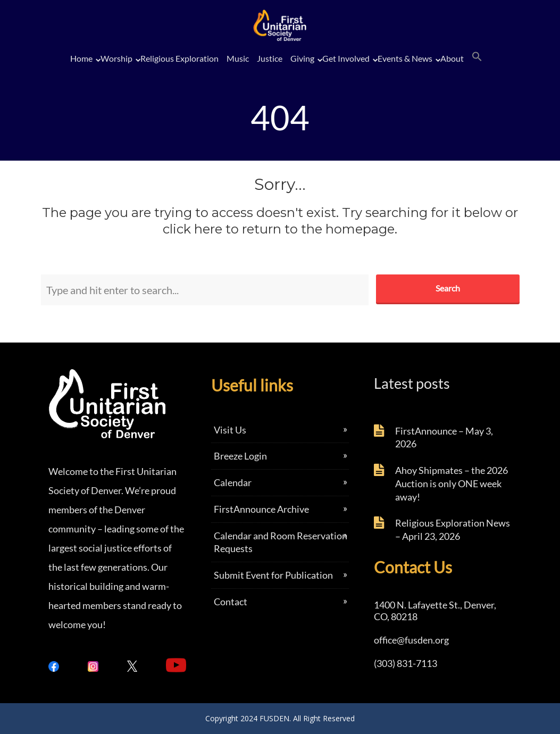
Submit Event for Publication (273, 575)
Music (238, 58)
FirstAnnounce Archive (261, 509)
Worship (116, 58)
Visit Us (230, 430)
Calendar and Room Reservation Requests (281, 542)
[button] (477, 57)
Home (81, 58)
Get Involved (346, 58)
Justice (270, 58)
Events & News (405, 58)
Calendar (233, 482)
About (452, 58)
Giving (302, 58)
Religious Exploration (179, 58)
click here (193, 229)
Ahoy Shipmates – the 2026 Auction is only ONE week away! (452, 483)
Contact (231, 602)
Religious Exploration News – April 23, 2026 (453, 529)
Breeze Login (240, 456)
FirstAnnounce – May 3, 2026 (444, 437)
